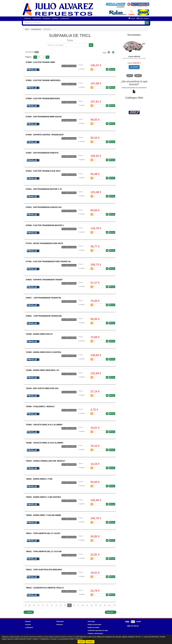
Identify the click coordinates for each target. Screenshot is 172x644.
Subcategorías (36, 29)
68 (30, 605)
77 (69, 605)
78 (74, 605)
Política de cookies (94, 628)
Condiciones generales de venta (98, 630)
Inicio (27, 29)
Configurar (90, 642)
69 (34, 605)
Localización (65, 18)
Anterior (29, 612)
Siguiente (111, 612)
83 (96, 605)
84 (100, 605)
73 (52, 605)
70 (38, 605)
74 (56, 605)
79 (78, 605)
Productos (47, 18)
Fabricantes (37, 18)
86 (109, 605)
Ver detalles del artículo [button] (69, 66)
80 (83, 605)
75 (61, 605)
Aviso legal (91, 621)
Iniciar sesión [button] (143, 18)
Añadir (112, 69)
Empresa (28, 18)
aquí (142, 637)
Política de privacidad (94, 625)
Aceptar (81, 642)
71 (43, 605)
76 (65, 605)
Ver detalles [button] (134, 67)
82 (92, 605)
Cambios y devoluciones (95, 633)
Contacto (55, 18)
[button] (35, 57)
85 (105, 605)
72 (47, 605)
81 (87, 605)
